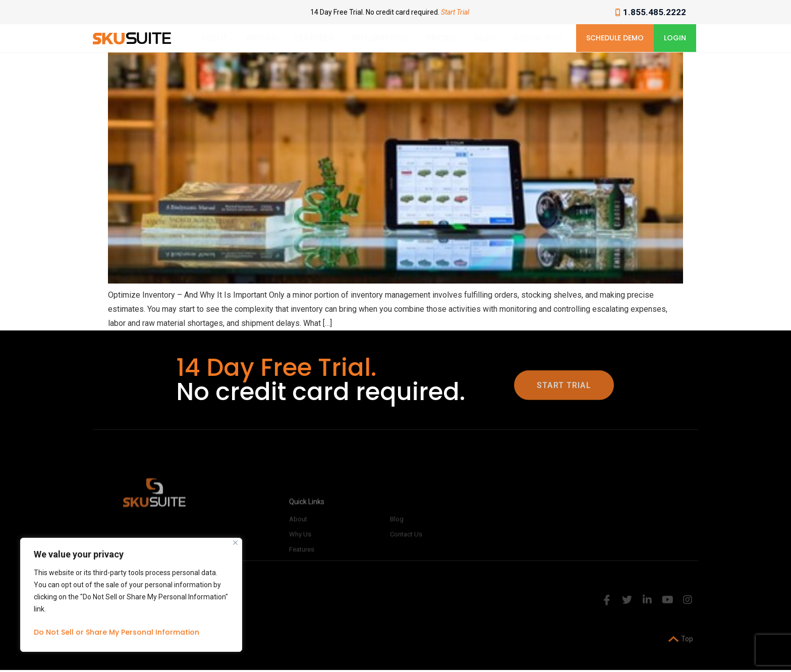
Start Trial (455, 12)
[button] (615, 38)
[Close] (235, 543)
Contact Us (539, 38)
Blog (485, 38)
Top (681, 648)
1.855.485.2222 (651, 12)
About (214, 38)
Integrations (380, 38)
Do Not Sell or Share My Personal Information (117, 632)
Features (314, 38)
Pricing (442, 38)
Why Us (261, 38)
